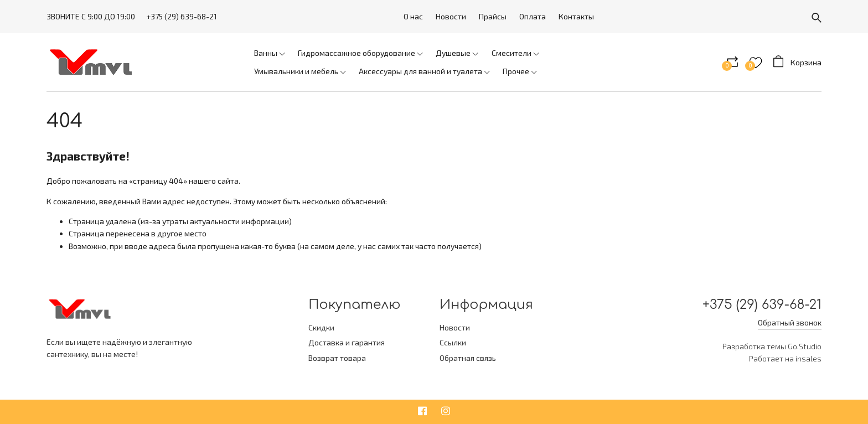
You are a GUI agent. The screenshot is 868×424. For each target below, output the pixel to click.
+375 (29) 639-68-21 (182, 16)
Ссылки (453, 342)
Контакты (576, 16)
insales (808, 359)
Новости (451, 16)
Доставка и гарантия (347, 342)
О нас (413, 16)
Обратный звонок (790, 322)
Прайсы (493, 16)
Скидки (321, 327)
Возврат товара (337, 358)
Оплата (533, 16)
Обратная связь (468, 358)
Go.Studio (805, 346)
